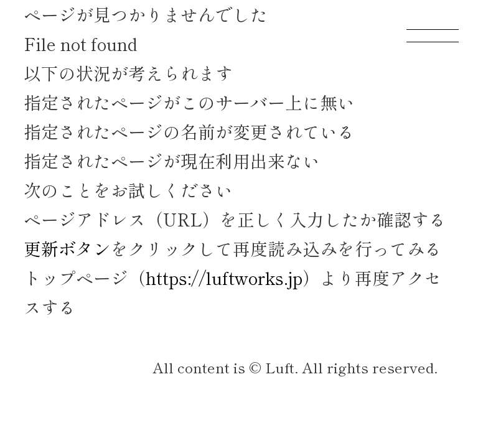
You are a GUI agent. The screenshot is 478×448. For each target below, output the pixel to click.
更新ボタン (67, 248)
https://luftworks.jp (224, 278)
